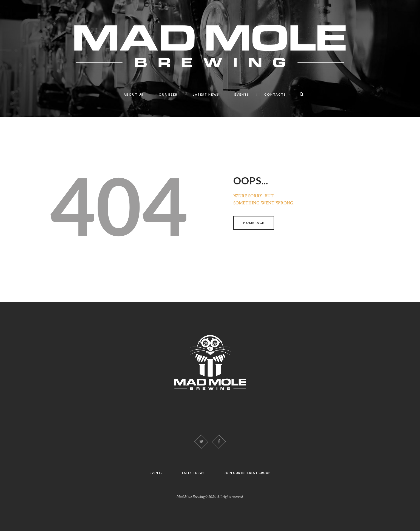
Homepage (254, 222)
